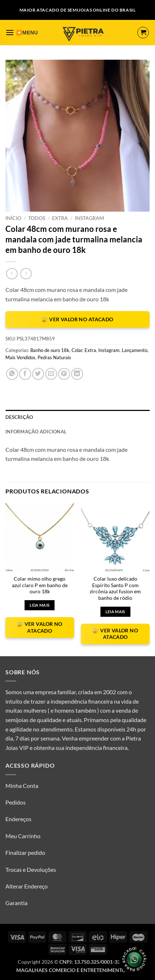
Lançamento (135, 350)
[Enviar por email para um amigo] (51, 374)
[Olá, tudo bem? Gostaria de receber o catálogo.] (134, 959)
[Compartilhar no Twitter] (38, 374)
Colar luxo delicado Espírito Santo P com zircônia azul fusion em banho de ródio (115, 588)
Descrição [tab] (19, 417)
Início (13, 218)
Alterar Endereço (27, 886)
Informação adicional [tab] (36, 432)
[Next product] (12, 274)
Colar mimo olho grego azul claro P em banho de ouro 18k (40, 585)
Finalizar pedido (25, 852)
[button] (10, 32)
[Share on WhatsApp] (12, 374)
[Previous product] (26, 274)
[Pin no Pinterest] (64, 374)
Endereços (18, 819)
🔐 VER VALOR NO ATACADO (77, 319)
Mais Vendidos (20, 357)
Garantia (16, 903)
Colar (77, 350)
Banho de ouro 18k (50, 350)
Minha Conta (22, 786)
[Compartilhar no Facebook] (25, 374)
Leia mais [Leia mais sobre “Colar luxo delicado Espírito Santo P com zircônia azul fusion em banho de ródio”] (115, 612)
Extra (60, 218)
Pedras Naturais (54, 357)
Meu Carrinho (23, 836)
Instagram (89, 218)
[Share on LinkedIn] (77, 374)
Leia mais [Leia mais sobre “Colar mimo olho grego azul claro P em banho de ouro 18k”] (40, 605)
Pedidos (16, 802)
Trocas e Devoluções (31, 869)
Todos (37, 218)
